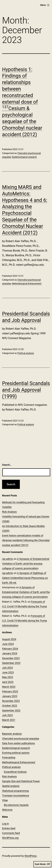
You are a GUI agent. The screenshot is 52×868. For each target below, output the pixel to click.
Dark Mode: (42, 864)
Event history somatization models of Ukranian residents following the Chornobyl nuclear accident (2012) (26, 540)
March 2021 (9, 720)
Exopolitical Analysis (15, 772)
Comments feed (11, 833)
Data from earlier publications (19, 743)
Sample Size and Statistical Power (21, 781)
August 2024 (9, 639)
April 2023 (8, 682)
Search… (7, 465)
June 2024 (8, 644)
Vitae (5, 800)
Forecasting (9, 757)
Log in (5, 824)
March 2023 (9, 687)
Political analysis (26, 353)
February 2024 (10, 649)
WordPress (31, 856)
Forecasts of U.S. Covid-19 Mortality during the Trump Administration (24, 606)
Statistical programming (15, 791)
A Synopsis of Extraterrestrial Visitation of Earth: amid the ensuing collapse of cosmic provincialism (26, 564)
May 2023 (8, 677)
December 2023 (11, 658)
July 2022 (7, 715)
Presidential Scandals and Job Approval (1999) (26, 390)
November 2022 (11, 701)
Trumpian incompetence (16, 796)
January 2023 (10, 696)
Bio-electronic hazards (16, 805)
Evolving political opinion (16, 753)
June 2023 (8, 672)
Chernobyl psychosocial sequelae (21, 739)
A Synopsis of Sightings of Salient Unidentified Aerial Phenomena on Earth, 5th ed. (25, 578)
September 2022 (11, 710)
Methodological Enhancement (27, 284)
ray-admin (8, 559)
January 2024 (10, 653)
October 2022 (10, 706)
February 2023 (10, 691)
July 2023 (7, 668)
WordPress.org (10, 838)
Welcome (7, 810)
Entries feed (9, 828)
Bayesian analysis (12, 734)
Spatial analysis (11, 786)
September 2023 (11, 663)
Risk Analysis (9, 512)
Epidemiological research (24, 157)
